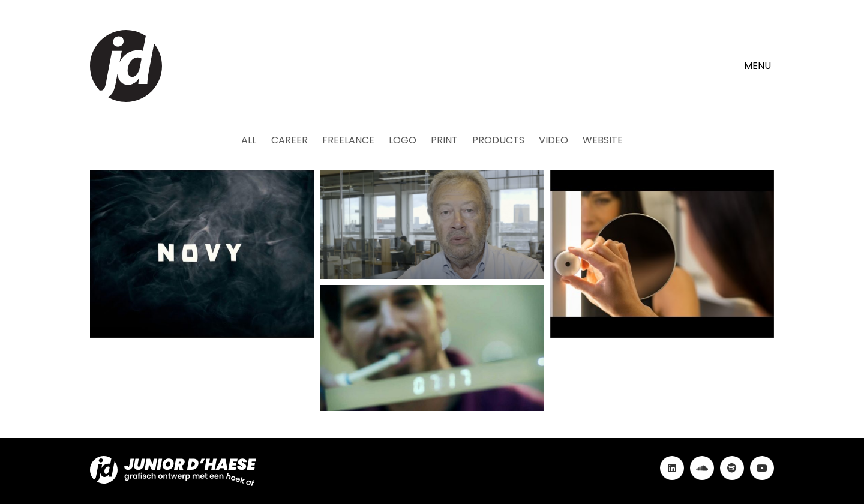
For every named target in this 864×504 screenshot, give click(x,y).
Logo (403, 140)
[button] (759, 66)
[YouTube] (762, 468)
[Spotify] (732, 468)
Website (603, 140)
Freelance (348, 140)
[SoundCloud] (702, 468)
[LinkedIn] (672, 468)
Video (553, 140)
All (249, 140)
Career (289, 140)
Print (444, 140)
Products (498, 140)
